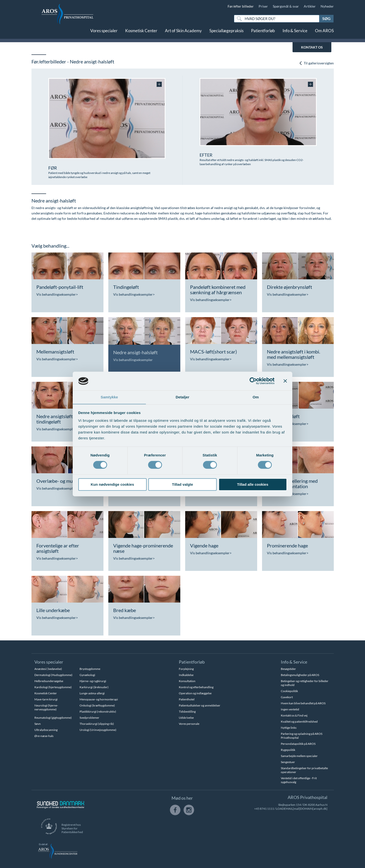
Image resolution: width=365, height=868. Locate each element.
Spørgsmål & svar (286, 6)
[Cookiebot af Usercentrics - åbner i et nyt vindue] (253, 381)
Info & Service (295, 34)
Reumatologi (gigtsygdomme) (53, 718)
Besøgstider (288, 669)
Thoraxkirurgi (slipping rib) (97, 724)
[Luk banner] (285, 381)
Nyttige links (289, 728)
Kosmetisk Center (141, 34)
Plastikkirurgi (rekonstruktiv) (98, 712)
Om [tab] (256, 397)
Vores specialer (104, 34)
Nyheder (327, 6)
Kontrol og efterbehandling (196, 687)
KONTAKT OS (312, 47)
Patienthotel (187, 699)
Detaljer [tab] (182, 397)
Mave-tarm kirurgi (46, 699)
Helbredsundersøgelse (49, 681)
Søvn (38, 724)
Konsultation (187, 681)
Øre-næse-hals (44, 736)
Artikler (310, 6)
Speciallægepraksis (226, 34)
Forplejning (186, 669)
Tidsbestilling (187, 712)
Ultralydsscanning (46, 730)
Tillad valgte (182, 485)
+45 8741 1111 (264, 809)
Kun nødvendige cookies (112, 485)
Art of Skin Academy (183, 34)
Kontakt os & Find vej (294, 715)
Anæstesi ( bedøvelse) (48, 669)
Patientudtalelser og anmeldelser (200, 705)
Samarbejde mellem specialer (299, 756)
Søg (326, 18)
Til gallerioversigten (316, 63)
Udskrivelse (186, 718)
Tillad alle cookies (253, 485)
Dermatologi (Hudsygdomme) (53, 675)
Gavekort (287, 697)
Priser (263, 6)
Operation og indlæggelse (195, 693)
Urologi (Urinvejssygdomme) (98, 730)
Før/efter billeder (241, 6)
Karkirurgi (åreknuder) (94, 687)
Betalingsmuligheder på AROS (300, 675)
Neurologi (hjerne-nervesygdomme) (46, 707)
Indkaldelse (186, 675)
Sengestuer (288, 762)
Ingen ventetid (290, 709)
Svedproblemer (89, 718)
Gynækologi (87, 675)
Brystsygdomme (90, 669)
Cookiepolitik (289, 691)
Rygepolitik (288, 750)
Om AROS (324, 34)
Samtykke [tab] (109, 397)
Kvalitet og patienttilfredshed (299, 722)
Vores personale (189, 724)
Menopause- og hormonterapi (99, 699)
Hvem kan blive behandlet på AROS (303, 703)
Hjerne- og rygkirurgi (93, 681)
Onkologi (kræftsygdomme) (97, 705)
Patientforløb (263, 34)
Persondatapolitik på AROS (298, 744)
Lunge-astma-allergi (92, 693)
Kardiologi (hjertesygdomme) (53, 687)
